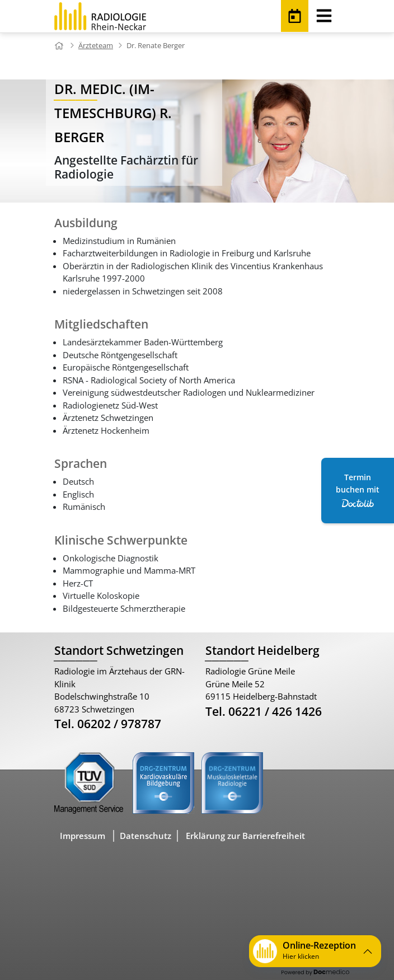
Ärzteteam (96, 45)
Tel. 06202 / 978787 (108, 724)
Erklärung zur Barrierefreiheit (245, 836)
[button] (315, 951)
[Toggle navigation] (324, 13)
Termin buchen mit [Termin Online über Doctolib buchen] (358, 490)
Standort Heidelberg (262, 650)
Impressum (83, 836)
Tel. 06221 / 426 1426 (264, 711)
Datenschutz (146, 836)
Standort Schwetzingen (119, 650)
